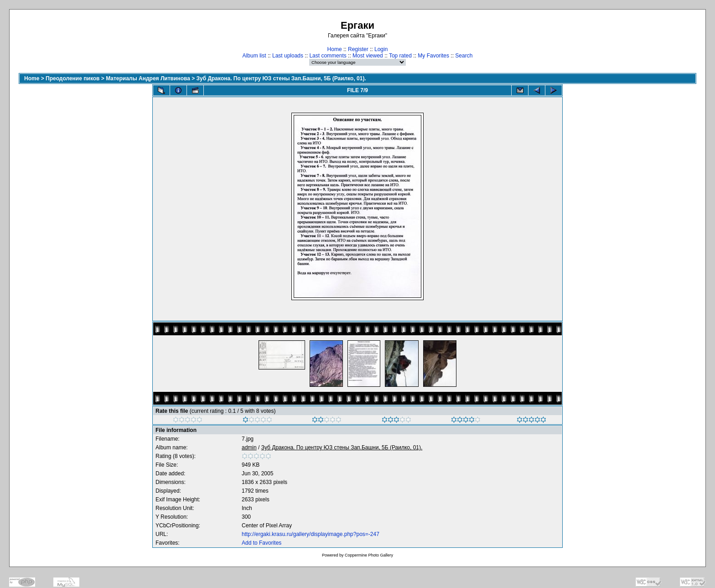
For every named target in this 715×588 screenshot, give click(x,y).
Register (358, 49)
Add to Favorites (262, 543)
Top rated (400, 56)
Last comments (328, 56)
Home (335, 49)
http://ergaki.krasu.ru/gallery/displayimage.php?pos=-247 (311, 534)
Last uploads (288, 56)
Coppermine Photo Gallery (369, 555)
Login (381, 49)
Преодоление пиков (73, 78)
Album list (254, 56)
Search (464, 56)
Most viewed (368, 56)
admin (249, 448)
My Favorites (433, 56)
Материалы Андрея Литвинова (148, 78)
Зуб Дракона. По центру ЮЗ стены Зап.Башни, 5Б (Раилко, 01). (281, 78)
